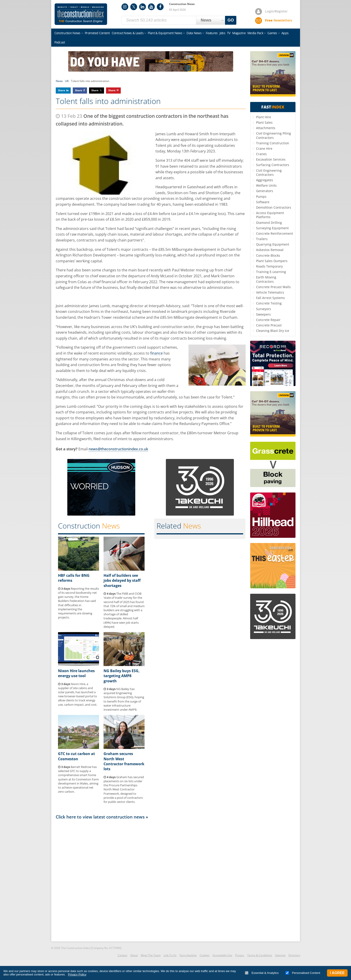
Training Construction (273, 143)
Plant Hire (264, 117)
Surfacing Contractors (273, 165)
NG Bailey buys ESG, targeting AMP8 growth (122, 676)
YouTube (151, 7)
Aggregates (265, 180)
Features (212, 33)
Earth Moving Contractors (266, 279)
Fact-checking (188, 955)
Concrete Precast (269, 325)
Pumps (261, 197)
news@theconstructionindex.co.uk (118, 449)
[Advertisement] (151, 880)
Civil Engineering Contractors (269, 173)
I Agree (337, 973)
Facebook (160, 7)
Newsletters (279, 20)
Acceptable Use (222, 955)
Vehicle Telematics (270, 292)
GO (231, 20)
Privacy (240, 955)
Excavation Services (271, 159)
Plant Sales (264, 122)
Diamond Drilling (269, 223)
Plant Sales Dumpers (272, 261)
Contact (122, 955)
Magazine (239, 33)
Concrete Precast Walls (273, 287)
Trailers (262, 239)
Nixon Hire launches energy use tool (76, 673)
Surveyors (264, 309)
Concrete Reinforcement (275, 233)
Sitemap (280, 955)
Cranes (261, 154)
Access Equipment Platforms (270, 215)
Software (263, 202)
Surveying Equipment (272, 228)
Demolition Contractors (274, 207)
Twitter (134, 7)
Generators (265, 191)
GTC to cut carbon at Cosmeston (76, 756)
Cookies (205, 955)
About (134, 955)
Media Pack (255, 33)
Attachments (266, 128)
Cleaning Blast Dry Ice (273, 331)
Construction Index (81, 14)
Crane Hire (264, 148)
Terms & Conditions (260, 955)
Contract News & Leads (128, 33)
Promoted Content (97, 33)
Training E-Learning (271, 272)
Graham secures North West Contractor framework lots (124, 761)
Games (272, 33)
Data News (194, 33)
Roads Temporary (269, 266)
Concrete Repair (268, 320)
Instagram (125, 7)
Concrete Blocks (268, 255)
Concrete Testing (269, 303)
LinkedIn (143, 7)
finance (156, 353)
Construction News (67, 33)
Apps (285, 33)
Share (62, 90)
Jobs (222, 33)
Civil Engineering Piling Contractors (274, 135)
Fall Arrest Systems (270, 298)
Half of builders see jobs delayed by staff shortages (122, 581)
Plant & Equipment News (165, 33)
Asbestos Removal (270, 250)
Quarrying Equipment (273, 244)
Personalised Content (303, 973)
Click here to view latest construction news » (102, 817)
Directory (294, 955)
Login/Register (276, 11)
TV (229, 33)
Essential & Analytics (262, 973)
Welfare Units (266, 185)
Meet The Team (151, 955)
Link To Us (170, 955)
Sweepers (263, 314)
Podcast (60, 42)
